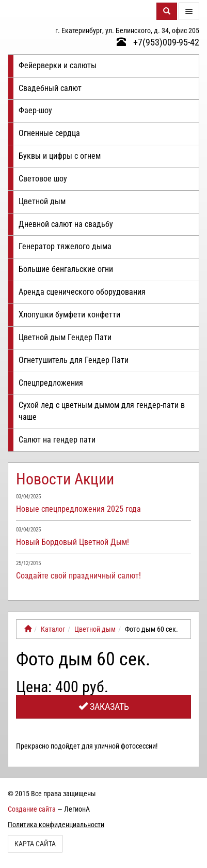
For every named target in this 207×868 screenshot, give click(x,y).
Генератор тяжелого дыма (65, 246)
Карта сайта (35, 844)
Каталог (53, 629)
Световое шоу (43, 179)
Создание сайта (32, 809)
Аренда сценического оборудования (82, 292)
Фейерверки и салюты (58, 65)
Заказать (104, 706)
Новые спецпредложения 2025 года (78, 509)
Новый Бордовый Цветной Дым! (73, 542)
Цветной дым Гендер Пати (65, 337)
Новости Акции (65, 479)
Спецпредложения (51, 383)
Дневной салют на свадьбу (66, 224)
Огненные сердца (49, 133)
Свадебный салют (50, 88)
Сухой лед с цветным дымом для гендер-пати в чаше (102, 411)
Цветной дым (42, 201)
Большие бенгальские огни (66, 269)
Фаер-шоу (35, 110)
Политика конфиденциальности (56, 825)
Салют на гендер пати (57, 440)
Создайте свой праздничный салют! (78, 576)
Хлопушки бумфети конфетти (69, 315)
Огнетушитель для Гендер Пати (74, 360)
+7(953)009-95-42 (158, 42)
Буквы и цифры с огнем (60, 156)
